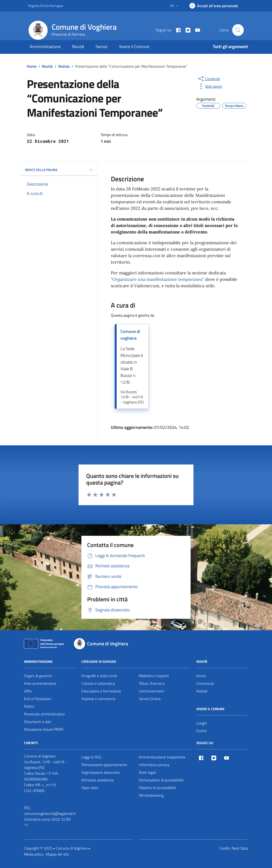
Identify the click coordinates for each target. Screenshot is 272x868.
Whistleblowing (151, 795)
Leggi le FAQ (91, 757)
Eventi (201, 731)
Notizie (202, 691)
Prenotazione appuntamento (104, 765)
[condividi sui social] (209, 79)
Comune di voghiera (130, 335)
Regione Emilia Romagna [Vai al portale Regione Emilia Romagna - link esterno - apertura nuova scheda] (46, 6)
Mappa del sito (57, 854)
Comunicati (205, 683)
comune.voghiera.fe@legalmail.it (50, 813)
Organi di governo (38, 676)
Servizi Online (150, 699)
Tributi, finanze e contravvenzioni (152, 687)
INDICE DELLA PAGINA (59, 170)
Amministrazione (45, 47)
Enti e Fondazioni (38, 699)
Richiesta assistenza (98, 780)
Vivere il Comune (134, 47)
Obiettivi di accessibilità (157, 788)
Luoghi (202, 723)
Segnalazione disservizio (101, 772)
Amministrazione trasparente (162, 757)
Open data (90, 788)
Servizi (102, 47)
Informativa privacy (154, 765)
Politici (29, 706)
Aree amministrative (40, 683)
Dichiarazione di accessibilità (161, 780)
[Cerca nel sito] (238, 30)
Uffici (28, 691)
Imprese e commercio (98, 699)
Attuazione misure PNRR (44, 729)
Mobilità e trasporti (154, 676)
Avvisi (201, 676)
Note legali (147, 772)
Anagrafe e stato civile (99, 676)
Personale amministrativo (44, 714)
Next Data (240, 848)
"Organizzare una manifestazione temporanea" (157, 279)
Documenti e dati (37, 722)
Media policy (34, 854)
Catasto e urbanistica (98, 683)
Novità (78, 47)
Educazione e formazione (101, 691)
